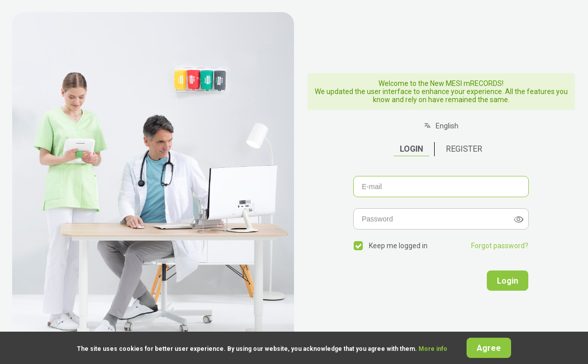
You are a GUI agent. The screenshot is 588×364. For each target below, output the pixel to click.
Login (411, 149)
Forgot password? (500, 246)
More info (434, 349)
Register (464, 149)
